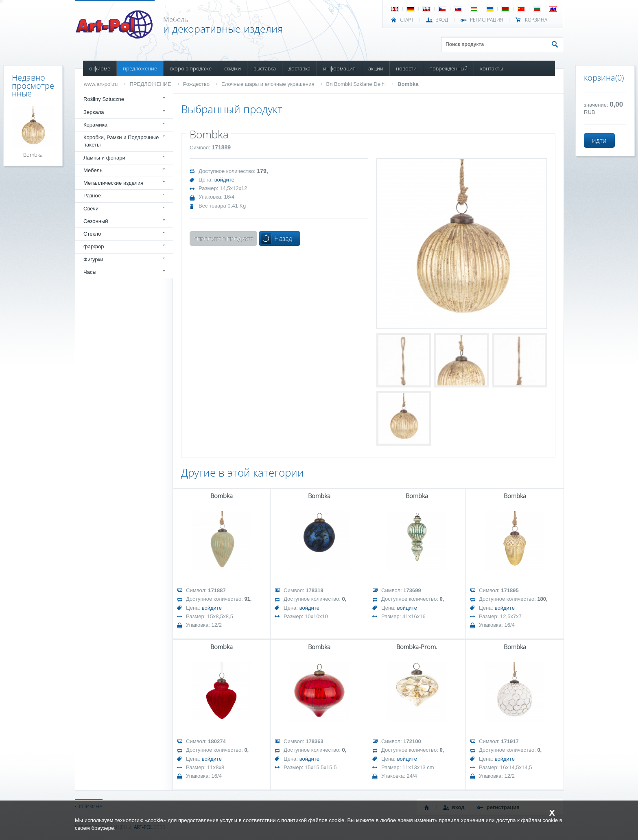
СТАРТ (407, 20)
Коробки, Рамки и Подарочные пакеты (121, 141)
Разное (92, 196)
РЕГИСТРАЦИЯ (486, 20)
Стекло (92, 234)
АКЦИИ (376, 68)
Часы (90, 272)
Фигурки (93, 259)
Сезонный (96, 221)
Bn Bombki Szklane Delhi (356, 84)
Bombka (408, 84)
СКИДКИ (233, 68)
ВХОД (442, 20)
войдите (224, 180)
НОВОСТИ (406, 68)
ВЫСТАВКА (265, 68)
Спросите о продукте (223, 238)
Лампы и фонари (104, 158)
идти (599, 140)
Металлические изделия (113, 183)
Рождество (196, 84)
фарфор (94, 246)
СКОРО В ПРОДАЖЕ (191, 68)
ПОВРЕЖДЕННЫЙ (448, 68)
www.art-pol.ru (101, 84)
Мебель (93, 170)
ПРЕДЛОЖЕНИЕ (140, 68)
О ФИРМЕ (100, 68)
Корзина (536, 20)
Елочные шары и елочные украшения (268, 84)
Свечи (91, 209)
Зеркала (94, 112)
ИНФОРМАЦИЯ (339, 68)
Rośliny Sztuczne (104, 99)
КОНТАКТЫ (492, 68)
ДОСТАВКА (299, 68)
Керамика (95, 125)
